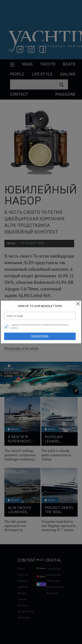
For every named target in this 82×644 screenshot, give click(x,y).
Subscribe (40, 336)
